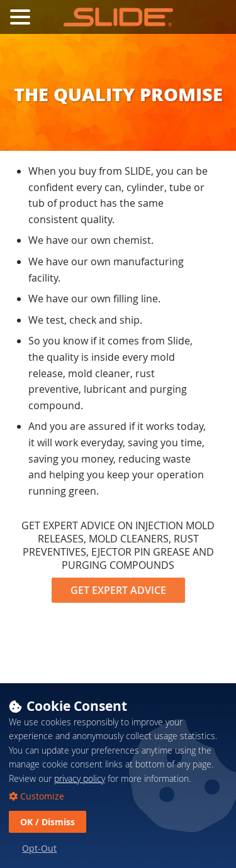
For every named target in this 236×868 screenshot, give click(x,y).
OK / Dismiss (48, 839)
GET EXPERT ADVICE (118, 590)
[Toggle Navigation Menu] (20, 17)
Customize (41, 814)
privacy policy (80, 795)
